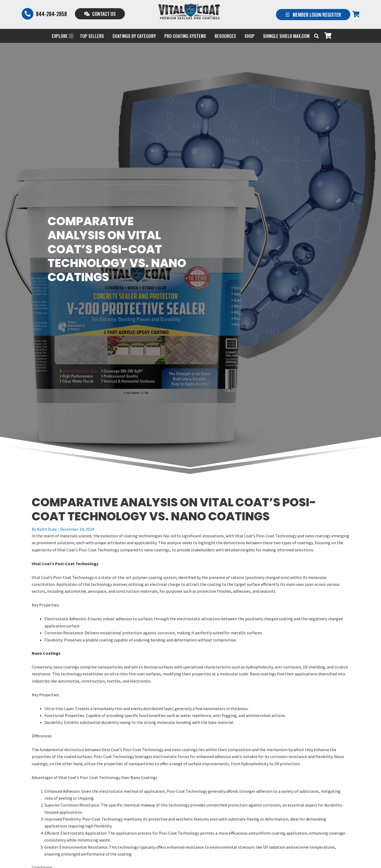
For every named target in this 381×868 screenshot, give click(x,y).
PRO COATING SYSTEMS (185, 36)
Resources (225, 36)
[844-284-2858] (28, 14)
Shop (250, 36)
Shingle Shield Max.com (286, 36)
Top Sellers (92, 36)
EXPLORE (63, 36)
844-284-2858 (51, 14)
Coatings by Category (134, 36)
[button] (316, 36)
